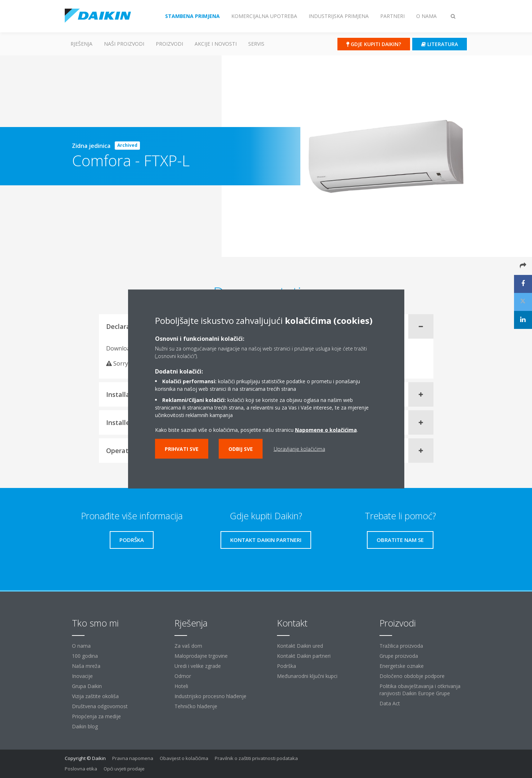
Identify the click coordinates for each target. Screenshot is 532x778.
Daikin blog (85, 726)
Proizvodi (169, 44)
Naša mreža (86, 666)
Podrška (287, 666)
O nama (81, 646)
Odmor (183, 676)
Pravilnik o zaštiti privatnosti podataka (256, 758)
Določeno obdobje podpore (412, 676)
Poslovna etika (81, 769)
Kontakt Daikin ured (300, 646)
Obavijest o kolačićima (184, 758)
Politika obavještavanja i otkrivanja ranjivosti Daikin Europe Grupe (420, 690)
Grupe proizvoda (399, 656)
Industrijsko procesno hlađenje (210, 696)
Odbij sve (241, 449)
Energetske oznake (402, 666)
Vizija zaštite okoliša (95, 696)
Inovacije (82, 676)
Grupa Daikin (87, 686)
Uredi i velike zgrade (198, 666)
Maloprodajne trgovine (201, 656)
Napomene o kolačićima (326, 430)
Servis (256, 44)
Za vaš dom (188, 646)
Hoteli (181, 686)
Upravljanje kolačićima (299, 449)
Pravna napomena (133, 758)
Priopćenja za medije (96, 716)
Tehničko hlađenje (196, 706)
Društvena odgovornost (100, 706)
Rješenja (81, 44)
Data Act (390, 703)
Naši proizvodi (124, 44)
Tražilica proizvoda (401, 646)
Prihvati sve (182, 449)
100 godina (85, 656)
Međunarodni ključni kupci (307, 676)
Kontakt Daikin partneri (304, 656)
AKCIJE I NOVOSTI (216, 44)
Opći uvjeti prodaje (124, 769)
